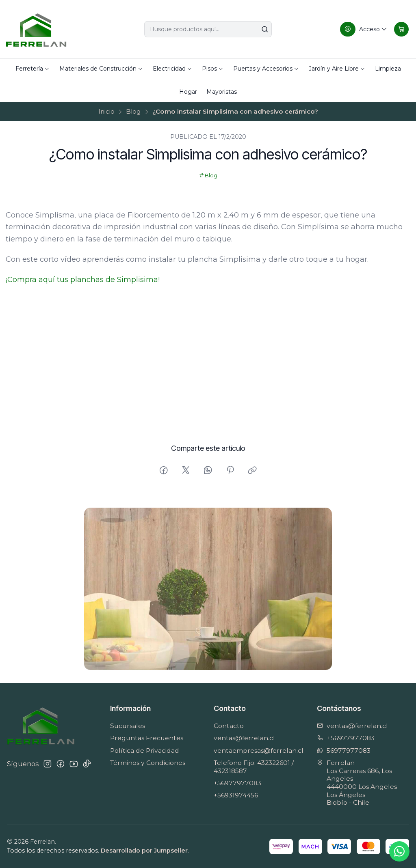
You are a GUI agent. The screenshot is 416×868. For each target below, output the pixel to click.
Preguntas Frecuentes (147, 738)
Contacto (229, 726)
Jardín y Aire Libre (337, 69)
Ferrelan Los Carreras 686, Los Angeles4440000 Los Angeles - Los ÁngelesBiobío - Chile (359, 783)
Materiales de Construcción (101, 69)
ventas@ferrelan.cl (244, 738)
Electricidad (172, 69)
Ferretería (32, 69)
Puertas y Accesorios (266, 69)
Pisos (213, 69)
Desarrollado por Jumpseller (144, 851)
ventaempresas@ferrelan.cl (259, 751)
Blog (133, 111)
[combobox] (208, 29)
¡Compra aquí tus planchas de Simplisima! (83, 280)
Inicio (106, 111)
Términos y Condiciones (148, 763)
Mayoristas (222, 92)
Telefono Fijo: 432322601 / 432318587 (254, 767)
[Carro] (401, 29)
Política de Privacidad (145, 751)
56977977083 (344, 751)
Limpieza (388, 69)
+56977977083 (237, 783)
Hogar (188, 92)
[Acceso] (364, 29)
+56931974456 (236, 795)
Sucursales (128, 726)
